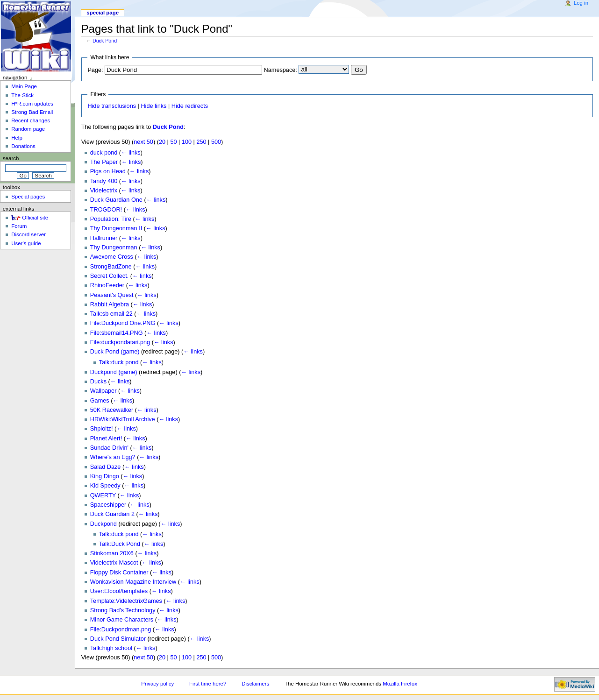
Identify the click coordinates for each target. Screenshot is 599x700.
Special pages (28, 197)
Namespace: (281, 70)
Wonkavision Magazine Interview (133, 582)
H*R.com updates (32, 104)
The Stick (22, 95)
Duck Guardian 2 (112, 514)
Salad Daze (106, 467)
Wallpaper (103, 391)
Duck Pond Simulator (118, 639)
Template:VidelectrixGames (126, 601)
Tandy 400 (104, 181)
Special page (103, 13)
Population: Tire (111, 219)
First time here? (208, 684)
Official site (35, 218)
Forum (19, 226)
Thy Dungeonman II (116, 228)
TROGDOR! (106, 210)
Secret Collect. (110, 276)
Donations (23, 146)
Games (100, 401)
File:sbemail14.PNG (117, 333)
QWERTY (103, 495)
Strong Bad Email (32, 112)
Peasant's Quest (112, 295)
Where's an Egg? (113, 457)
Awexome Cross (112, 257)
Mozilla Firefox (400, 684)
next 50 (143, 142)
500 (216, 142)
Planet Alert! (106, 438)
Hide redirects (190, 106)
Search (11, 158)
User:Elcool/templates (119, 591)
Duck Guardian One (116, 200)
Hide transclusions (112, 106)
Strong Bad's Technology (123, 610)
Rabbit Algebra (110, 304)
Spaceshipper (108, 505)
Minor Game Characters (122, 620)
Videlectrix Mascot (114, 563)
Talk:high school (111, 648)
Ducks (98, 382)
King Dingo (105, 476)
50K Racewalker (112, 410)
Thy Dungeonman (114, 247)
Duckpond (103, 524)
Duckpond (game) (114, 372)
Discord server (29, 234)
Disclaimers (255, 684)
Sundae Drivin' (109, 448)
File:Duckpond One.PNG (123, 323)
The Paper (104, 162)
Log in (581, 3)
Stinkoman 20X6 (112, 553)
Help (17, 138)
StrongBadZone (111, 267)
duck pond (104, 153)
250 (201, 142)
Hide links (153, 106)
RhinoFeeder (107, 285)
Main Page (24, 86)
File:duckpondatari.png (120, 342)
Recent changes (31, 120)
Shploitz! (102, 429)
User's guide (26, 243)
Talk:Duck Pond (120, 544)
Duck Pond (105, 41)
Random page (28, 129)
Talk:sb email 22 (111, 314)
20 (162, 142)
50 (173, 142)
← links (131, 153)
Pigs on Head (108, 171)
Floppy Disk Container (119, 573)
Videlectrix (104, 191)
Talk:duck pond (119, 362)
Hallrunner (104, 238)
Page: (95, 70)
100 (187, 142)
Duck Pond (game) (115, 352)
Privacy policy (157, 684)
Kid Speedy (105, 486)
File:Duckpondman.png (121, 629)
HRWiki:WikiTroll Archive (123, 419)
